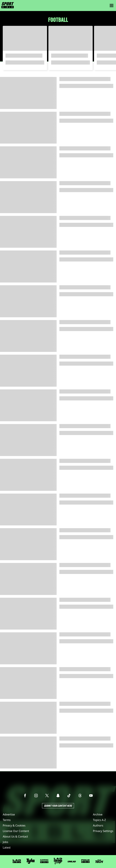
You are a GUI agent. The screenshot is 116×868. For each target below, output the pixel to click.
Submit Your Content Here (58, 806)
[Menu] (112, 6)
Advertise (9, 814)
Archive (98, 814)
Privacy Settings (103, 831)
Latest (7, 848)
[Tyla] (31, 861)
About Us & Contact (15, 836)
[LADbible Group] (58, 861)
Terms (7, 820)
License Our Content (16, 831)
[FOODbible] (85, 861)
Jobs (5, 842)
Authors (98, 825)
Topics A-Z (99, 820)
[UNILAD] (72, 862)
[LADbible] (17, 861)
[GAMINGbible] (44, 861)
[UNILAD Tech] (99, 861)
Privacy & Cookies (14, 825)
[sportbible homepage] (8, 6)
